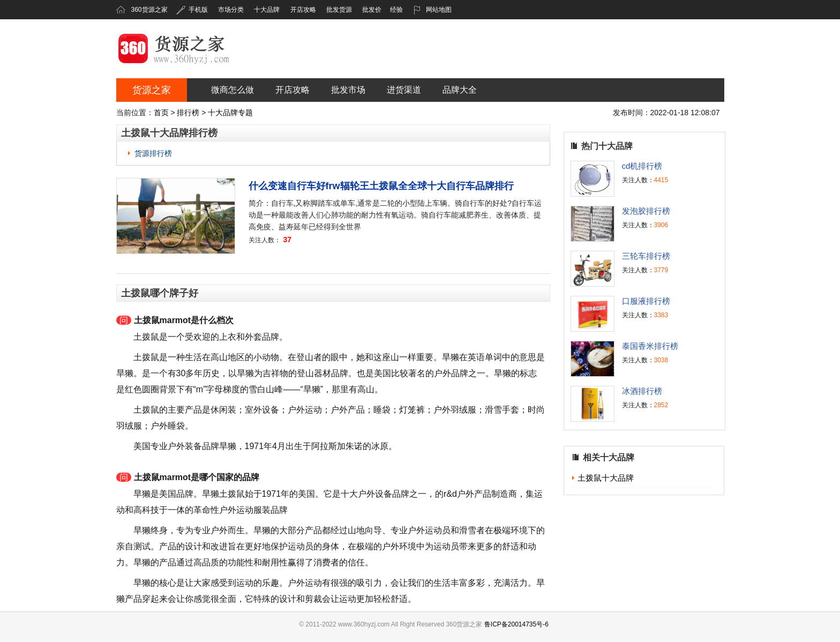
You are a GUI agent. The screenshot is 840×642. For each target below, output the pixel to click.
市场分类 (231, 10)
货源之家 (152, 90)
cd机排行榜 (642, 166)
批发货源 (339, 10)
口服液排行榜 (646, 301)
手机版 (192, 10)
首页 (161, 113)
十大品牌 (267, 10)
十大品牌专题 (230, 113)
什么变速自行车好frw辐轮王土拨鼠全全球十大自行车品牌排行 (381, 186)
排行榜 (188, 113)
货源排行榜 (153, 153)
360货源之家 (149, 10)
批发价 (372, 10)
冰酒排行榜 (642, 391)
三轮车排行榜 (646, 256)
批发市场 (348, 90)
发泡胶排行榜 (646, 211)
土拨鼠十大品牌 (606, 478)
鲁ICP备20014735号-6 (516, 624)
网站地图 (433, 10)
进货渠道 (404, 90)
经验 (396, 10)
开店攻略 (303, 10)
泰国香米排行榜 (650, 346)
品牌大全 (460, 90)
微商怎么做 (232, 90)
